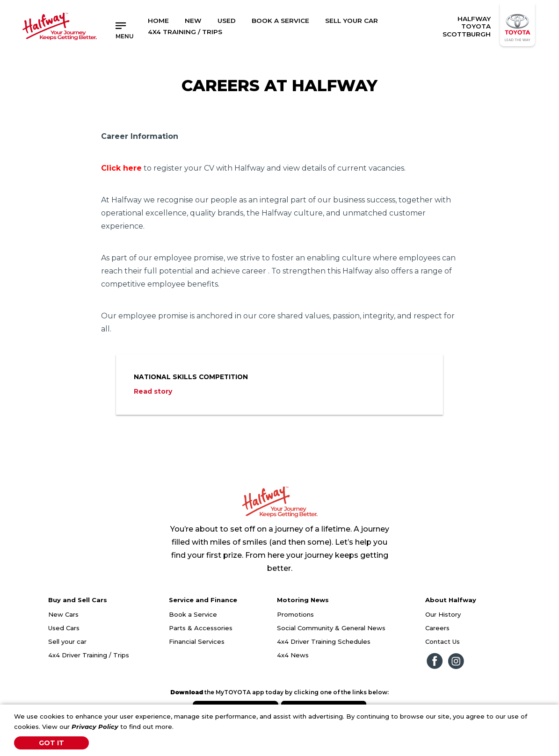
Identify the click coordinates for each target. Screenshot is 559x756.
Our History (443, 614)
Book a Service (280, 21)
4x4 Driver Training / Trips (89, 655)
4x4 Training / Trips (185, 32)
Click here (121, 168)
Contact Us (443, 641)
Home (158, 21)
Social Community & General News (331, 628)
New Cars (63, 614)
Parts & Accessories (201, 628)
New (193, 21)
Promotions (295, 614)
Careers (437, 628)
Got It (51, 743)
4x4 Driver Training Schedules (324, 641)
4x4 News (293, 655)
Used (227, 21)
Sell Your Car (352, 21)
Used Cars (64, 628)
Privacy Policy (95, 727)
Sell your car (67, 641)
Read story (153, 391)
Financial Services (197, 641)
